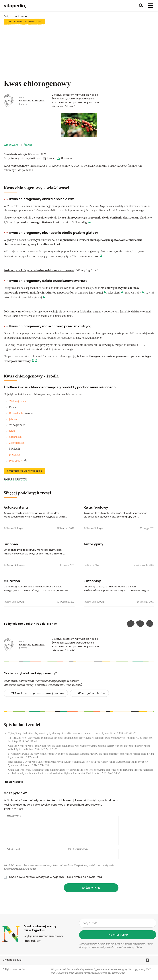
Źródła (28, 145)
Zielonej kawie (18, 402)
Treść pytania (14, 816)
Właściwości (11, 145)
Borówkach (16, 413)
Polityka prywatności (14, 969)
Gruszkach (15, 437)
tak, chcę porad (118, 935)
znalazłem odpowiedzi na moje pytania (38, 693)
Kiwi (12, 431)
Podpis (77, 849)
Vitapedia (11, 960)
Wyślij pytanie (91, 888)
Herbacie (14, 455)
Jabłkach (14, 419)
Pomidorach (16, 461)
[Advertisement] (79, 52)
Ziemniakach (17, 443)
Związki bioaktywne (15, 16)
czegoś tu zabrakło (91, 693)
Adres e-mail (13, 849)
